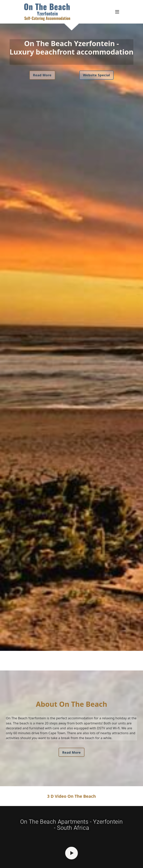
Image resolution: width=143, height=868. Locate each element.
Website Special (96, 75)
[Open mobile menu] (117, 12)
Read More (42, 75)
